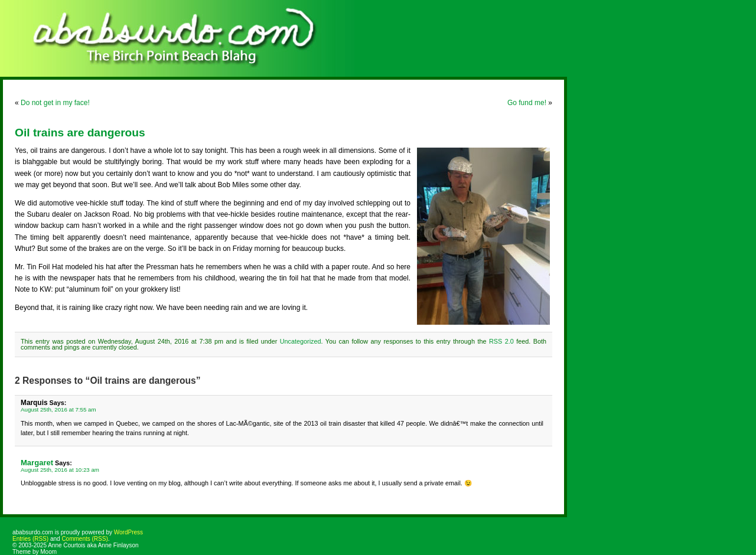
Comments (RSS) (84, 539)
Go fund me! (527, 103)
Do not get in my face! (55, 103)
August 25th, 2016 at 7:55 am (58, 409)
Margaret (37, 463)
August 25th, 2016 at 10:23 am (60, 470)
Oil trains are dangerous (80, 133)
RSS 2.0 (501, 341)
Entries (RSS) (30, 539)
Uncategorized (301, 341)
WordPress (128, 532)
